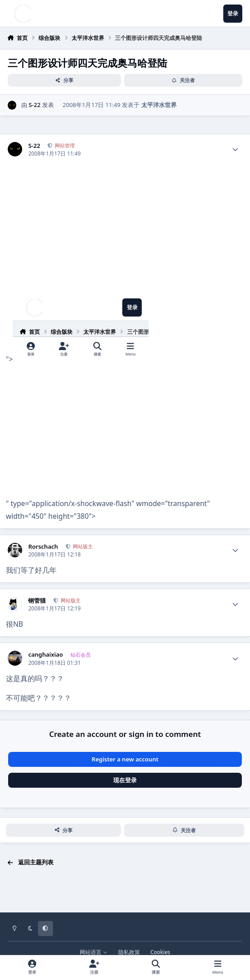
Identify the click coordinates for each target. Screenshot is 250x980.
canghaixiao (46, 655)
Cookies (160, 952)
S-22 (34, 105)
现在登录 (125, 780)
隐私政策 (129, 952)
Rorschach (43, 547)
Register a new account (125, 759)
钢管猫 (37, 601)
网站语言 (94, 952)
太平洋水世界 (159, 105)
